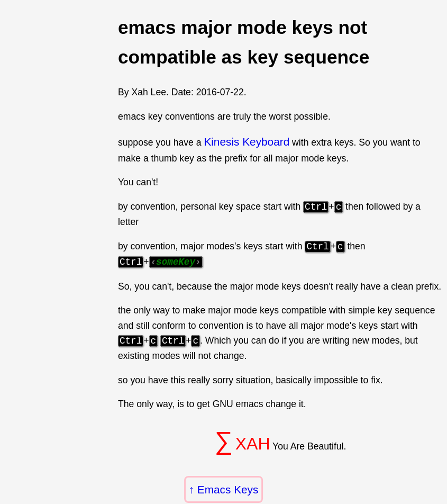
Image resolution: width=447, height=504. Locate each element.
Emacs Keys (228, 489)
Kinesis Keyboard (247, 142)
